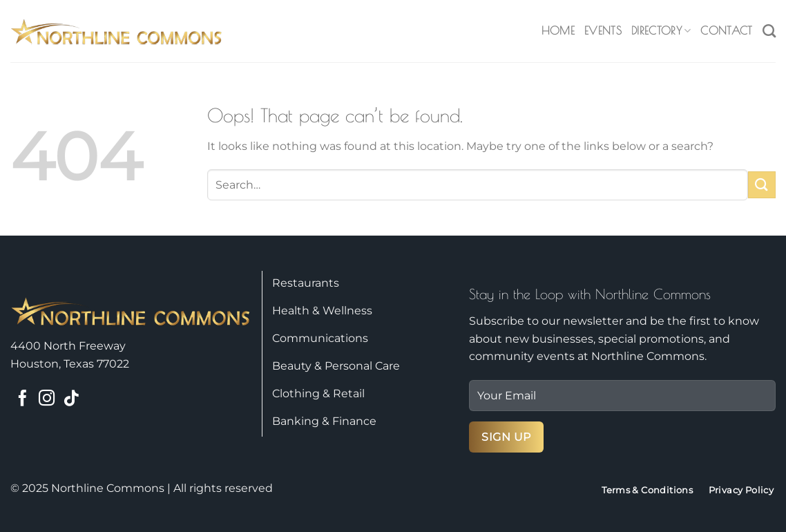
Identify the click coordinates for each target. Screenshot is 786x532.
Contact (726, 30)
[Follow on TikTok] (71, 399)
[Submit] (762, 185)
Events (603, 30)
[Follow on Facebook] (22, 399)
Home (558, 30)
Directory (661, 31)
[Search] (769, 31)
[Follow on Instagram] (47, 399)
